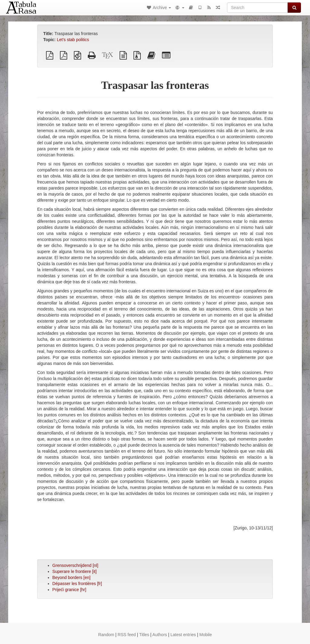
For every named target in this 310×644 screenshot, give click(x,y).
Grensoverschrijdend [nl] (75, 565)
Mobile (205, 635)
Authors (160, 635)
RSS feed (127, 635)
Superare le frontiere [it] (74, 571)
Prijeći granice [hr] (69, 590)
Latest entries (183, 635)
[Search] (257, 8)
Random (106, 635)
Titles (144, 635)
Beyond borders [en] (71, 577)
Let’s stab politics (73, 40)
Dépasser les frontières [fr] (77, 584)
